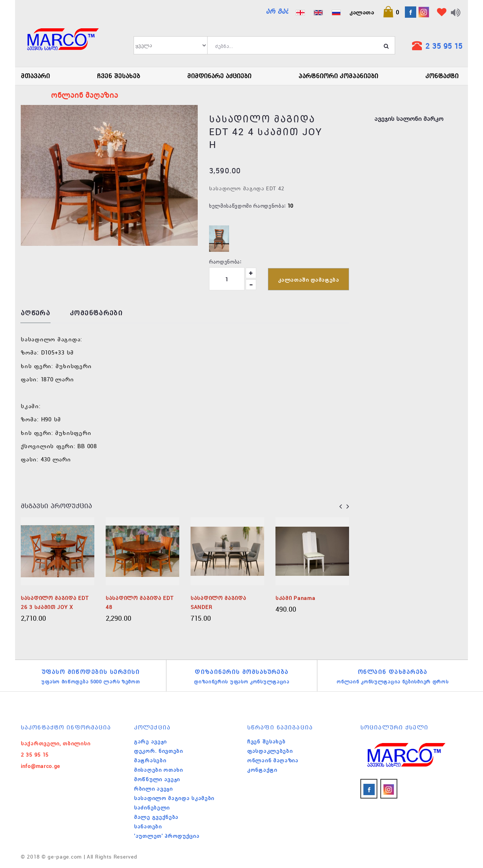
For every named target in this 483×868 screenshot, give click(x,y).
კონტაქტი (442, 76)
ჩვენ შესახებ (118, 76)
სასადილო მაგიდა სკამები (174, 798)
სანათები (148, 826)
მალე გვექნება (156, 817)
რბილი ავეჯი (153, 789)
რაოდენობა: (225, 261)
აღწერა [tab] (35, 313)
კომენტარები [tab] (96, 313)
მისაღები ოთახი (158, 770)
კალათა (362, 12)
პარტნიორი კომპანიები (338, 76)
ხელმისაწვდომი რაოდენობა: (247, 205)
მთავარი (35, 76)
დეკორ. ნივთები (158, 751)
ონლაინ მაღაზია (273, 760)
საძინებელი (152, 808)
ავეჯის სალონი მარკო (409, 119)
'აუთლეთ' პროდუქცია (167, 836)
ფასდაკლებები (270, 751)
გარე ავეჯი (150, 742)
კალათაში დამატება (309, 280)
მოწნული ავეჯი (157, 779)
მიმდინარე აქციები (219, 76)
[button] (391, 12)
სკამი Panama (295, 598)
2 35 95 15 (444, 46)
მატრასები (150, 760)
